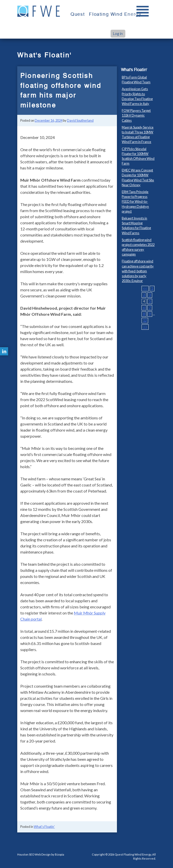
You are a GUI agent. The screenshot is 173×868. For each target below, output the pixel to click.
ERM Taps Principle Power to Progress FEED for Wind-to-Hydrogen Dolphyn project (135, 202)
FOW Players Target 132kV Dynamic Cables (136, 115)
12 (145, 320)
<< (145, 288)
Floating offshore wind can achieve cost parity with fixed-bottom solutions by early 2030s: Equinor (138, 271)
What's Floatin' (44, 827)
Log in (118, 34)
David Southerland (80, 120)
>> (145, 327)
